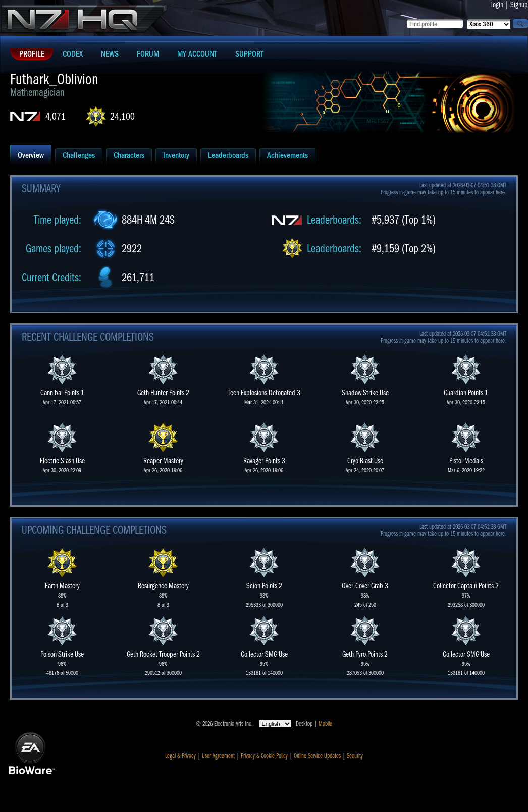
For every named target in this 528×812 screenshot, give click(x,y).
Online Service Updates (317, 756)
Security (355, 756)
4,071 (56, 116)
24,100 (122, 116)
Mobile (325, 724)
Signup (519, 5)
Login (497, 5)
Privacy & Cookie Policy (264, 756)
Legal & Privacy (180, 756)
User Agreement (218, 756)
